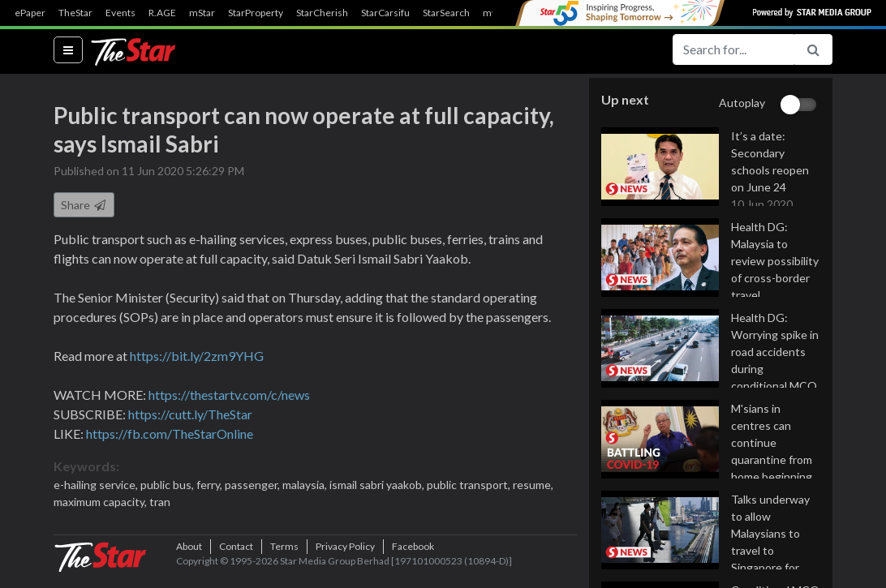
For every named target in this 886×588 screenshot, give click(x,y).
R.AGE (162, 13)
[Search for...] (733, 49)
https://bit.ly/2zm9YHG (197, 356)
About (189, 563)
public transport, (470, 485)
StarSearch (446, 13)
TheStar (75, 13)
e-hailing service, (97, 485)
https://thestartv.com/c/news (229, 395)
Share (84, 206)
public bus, (168, 485)
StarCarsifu (385, 13)
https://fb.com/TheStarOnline (170, 434)
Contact (236, 563)
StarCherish (322, 13)
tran (160, 502)
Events (120, 13)
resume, (533, 485)
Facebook (413, 563)
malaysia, (306, 485)
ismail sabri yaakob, (378, 485)
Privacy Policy (345, 563)
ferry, (211, 485)
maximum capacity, (101, 502)
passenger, (254, 485)
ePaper (30, 13)
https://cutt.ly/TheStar (190, 415)
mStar (202, 13)
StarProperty (256, 13)
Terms (284, 563)
